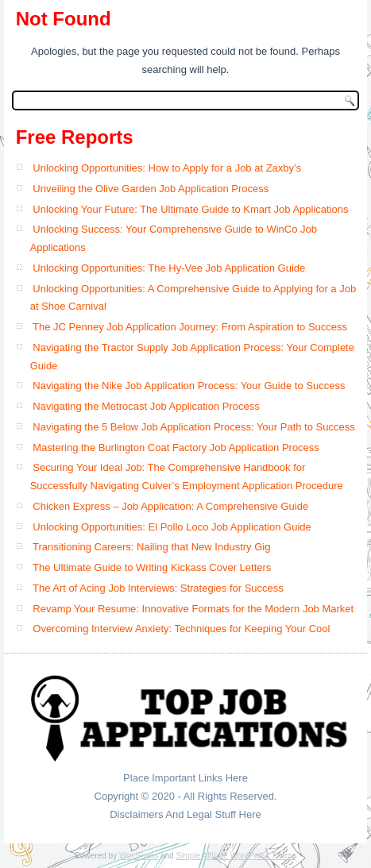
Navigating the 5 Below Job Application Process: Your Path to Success (193, 427)
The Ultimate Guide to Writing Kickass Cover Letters (152, 567)
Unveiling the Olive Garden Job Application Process (151, 189)
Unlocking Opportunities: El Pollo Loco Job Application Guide (172, 527)
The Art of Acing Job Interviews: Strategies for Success (158, 588)
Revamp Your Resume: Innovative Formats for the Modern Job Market (193, 609)
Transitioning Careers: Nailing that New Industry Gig (151, 547)
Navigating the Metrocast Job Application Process (146, 406)
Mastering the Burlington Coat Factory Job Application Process (176, 448)
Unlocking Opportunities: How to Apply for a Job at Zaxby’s (167, 168)
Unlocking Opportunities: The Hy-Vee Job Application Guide (169, 268)
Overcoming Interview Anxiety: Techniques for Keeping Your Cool (181, 629)
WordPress (139, 856)
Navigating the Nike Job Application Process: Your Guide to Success (189, 386)
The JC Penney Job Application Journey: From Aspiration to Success (190, 327)
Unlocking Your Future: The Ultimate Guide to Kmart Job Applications (190, 209)
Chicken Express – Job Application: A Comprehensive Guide (170, 506)
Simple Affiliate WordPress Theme (236, 856)
